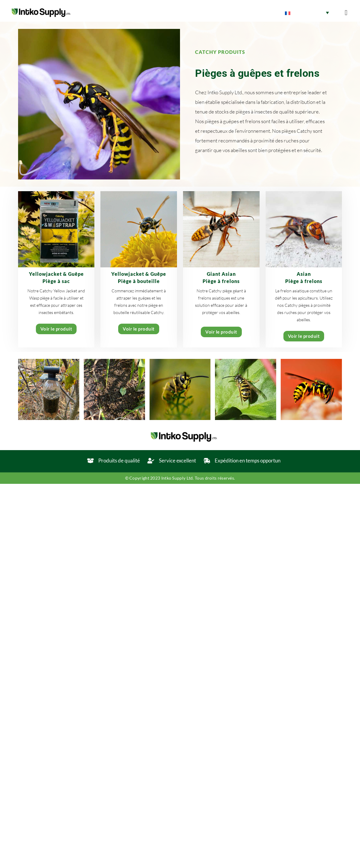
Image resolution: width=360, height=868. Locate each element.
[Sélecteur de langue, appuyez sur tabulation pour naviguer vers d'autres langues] (307, 13)
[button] (346, 13)
